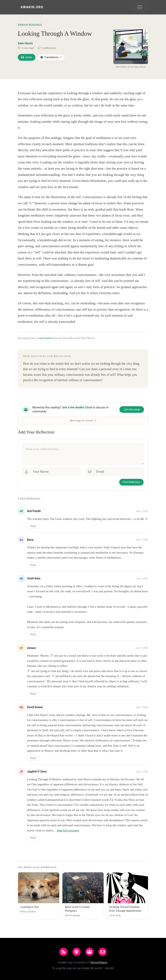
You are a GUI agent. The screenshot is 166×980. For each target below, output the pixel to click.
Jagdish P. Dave (37, 771)
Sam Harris (25, 43)
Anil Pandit (34, 511)
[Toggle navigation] (140, 7)
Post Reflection (131, 482)
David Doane (35, 707)
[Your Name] (55, 472)
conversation (45, 338)
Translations (49, 57)
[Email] (119, 472)
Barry (30, 540)
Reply (33, 526)
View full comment (68, 830)
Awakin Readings (30, 25)
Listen (27, 57)
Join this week (132, 410)
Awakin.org (32, 7)
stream (31, 648)
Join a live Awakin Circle (77, 407)
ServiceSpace (99, 962)
